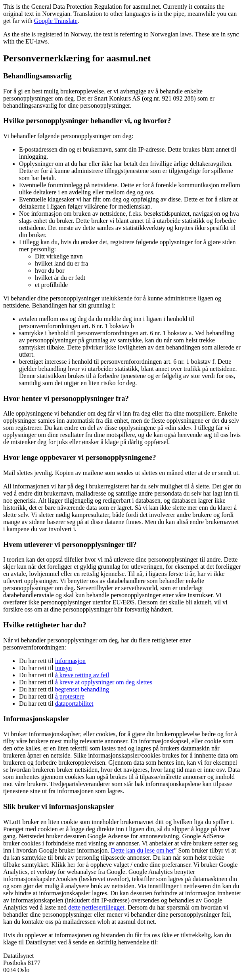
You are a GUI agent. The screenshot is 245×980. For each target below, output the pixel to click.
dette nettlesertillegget (96, 907)
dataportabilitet (74, 704)
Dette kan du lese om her (143, 850)
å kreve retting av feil (82, 675)
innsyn (64, 668)
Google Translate (56, 21)
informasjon (70, 661)
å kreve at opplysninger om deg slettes (104, 682)
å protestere (70, 696)
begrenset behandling (82, 689)
